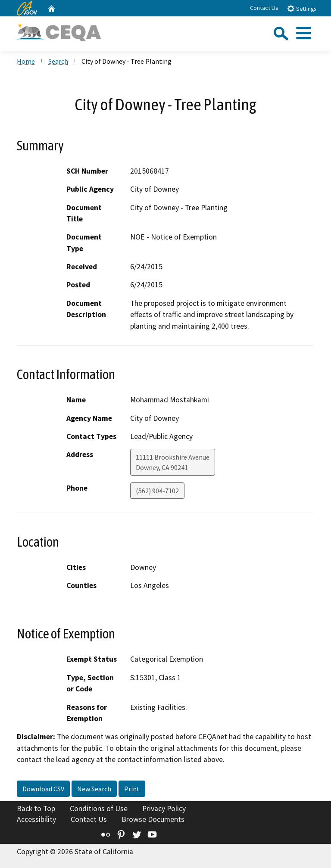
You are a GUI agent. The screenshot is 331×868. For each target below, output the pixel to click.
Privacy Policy (164, 809)
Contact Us (264, 8)
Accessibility (36, 819)
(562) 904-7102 (157, 491)
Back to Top (36, 809)
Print (132, 789)
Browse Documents (153, 819)
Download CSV (43, 789)
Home (26, 61)
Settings (301, 8)
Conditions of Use (99, 809)
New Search (94, 789)
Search (58, 61)
